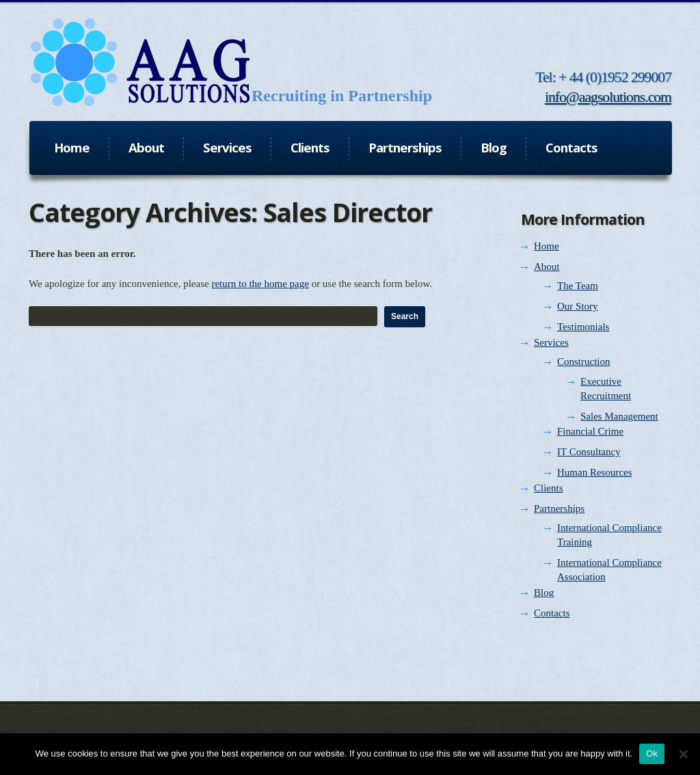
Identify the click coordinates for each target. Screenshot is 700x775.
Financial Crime (590, 431)
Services (551, 342)
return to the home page (260, 284)
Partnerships (559, 508)
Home (547, 246)
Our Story (578, 306)
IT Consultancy (589, 452)
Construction (584, 362)
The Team (578, 286)
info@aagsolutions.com (608, 97)
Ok (652, 753)
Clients (549, 488)
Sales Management (619, 416)
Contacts (552, 613)
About (547, 267)
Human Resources (595, 472)
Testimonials (583, 327)
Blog (544, 593)
